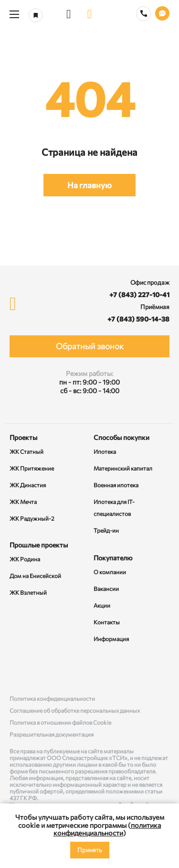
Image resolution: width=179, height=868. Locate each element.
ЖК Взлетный (28, 592)
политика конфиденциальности (107, 829)
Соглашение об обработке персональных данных (75, 710)
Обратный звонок (90, 346)
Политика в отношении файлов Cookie (60, 722)
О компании (110, 572)
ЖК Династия (28, 485)
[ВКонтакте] (19, 670)
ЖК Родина (25, 559)
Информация (111, 639)
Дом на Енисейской (35, 576)
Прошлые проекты (39, 545)
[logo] (90, 14)
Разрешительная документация (52, 734)
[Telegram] (160, 670)
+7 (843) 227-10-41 (139, 295)
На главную (89, 185)
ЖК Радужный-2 (32, 518)
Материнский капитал (123, 468)
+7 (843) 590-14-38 (138, 319)
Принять (90, 850)
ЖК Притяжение (32, 468)
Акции (102, 605)
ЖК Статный (26, 451)
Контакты (107, 622)
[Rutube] (90, 670)
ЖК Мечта (23, 502)
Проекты (23, 437)
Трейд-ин (106, 530)
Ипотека (105, 451)
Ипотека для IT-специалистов (114, 508)
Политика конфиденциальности (52, 698)
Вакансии (106, 589)
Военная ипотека (116, 485)
